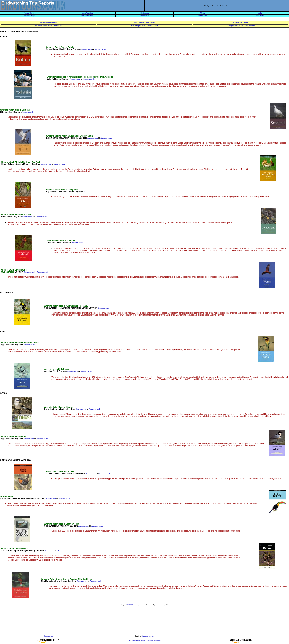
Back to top (48, 636)
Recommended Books (48, 23)
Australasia (145, 16)
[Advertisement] (144, 623)
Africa (202, 13)
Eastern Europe (29, 16)
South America (87, 16)
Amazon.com (86, 49)
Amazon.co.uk (100, 49)
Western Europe (29, 13)
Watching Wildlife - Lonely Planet (144, 26)
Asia (260, 13)
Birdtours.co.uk (148, 636)
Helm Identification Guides (144, 23)
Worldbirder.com (154, 641)
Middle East (202, 16)
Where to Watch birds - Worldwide (48, 26)
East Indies (260, 16)
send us (130, 605)
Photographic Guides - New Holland (241, 26)
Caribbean (144, 13)
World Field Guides (241, 23)
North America (87, 13)
